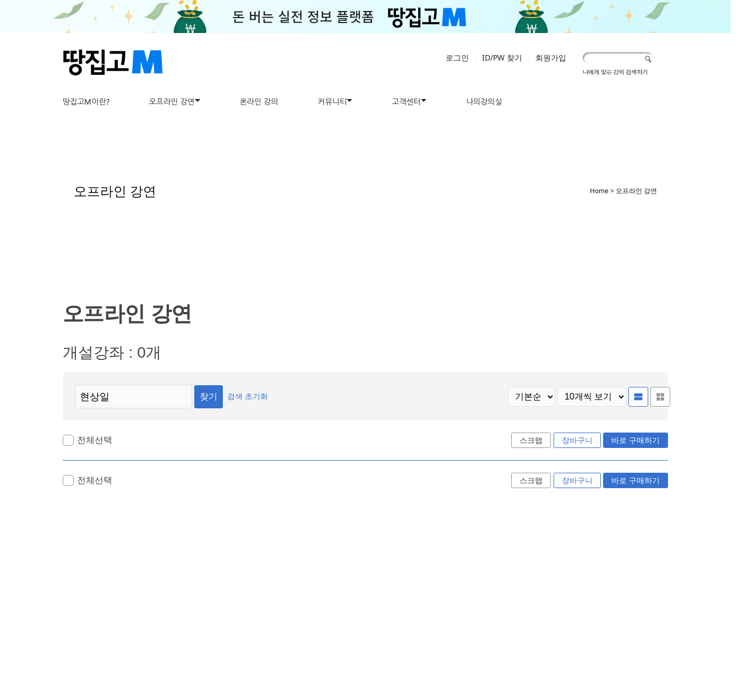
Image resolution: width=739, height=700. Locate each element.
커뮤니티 (333, 102)
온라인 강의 (259, 102)
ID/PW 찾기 (502, 58)
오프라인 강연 (172, 102)
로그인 (457, 58)
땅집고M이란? (86, 102)
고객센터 (406, 102)
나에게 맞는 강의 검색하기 (615, 72)
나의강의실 (484, 102)
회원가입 (551, 58)
